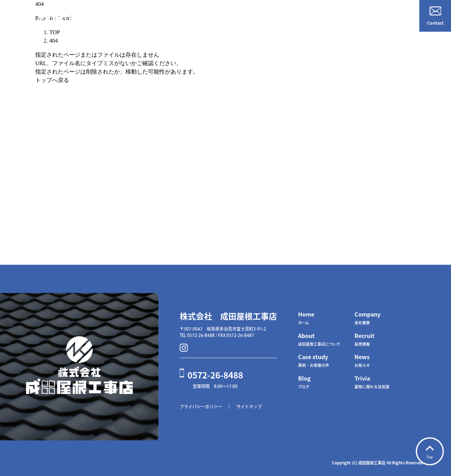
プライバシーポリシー (201, 407)
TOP (55, 32)
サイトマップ (249, 407)
